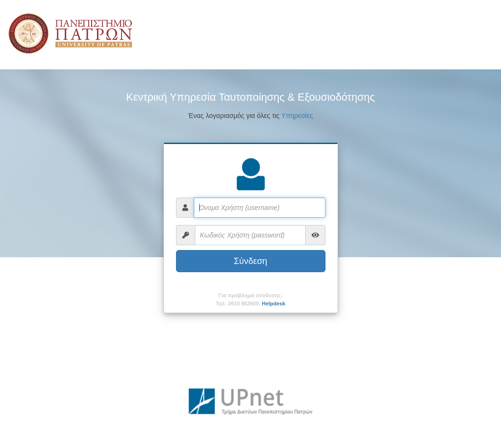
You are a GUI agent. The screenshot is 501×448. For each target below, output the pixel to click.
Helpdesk (274, 303)
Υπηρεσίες (297, 116)
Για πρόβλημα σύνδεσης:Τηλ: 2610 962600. (250, 299)
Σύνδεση (250, 261)
